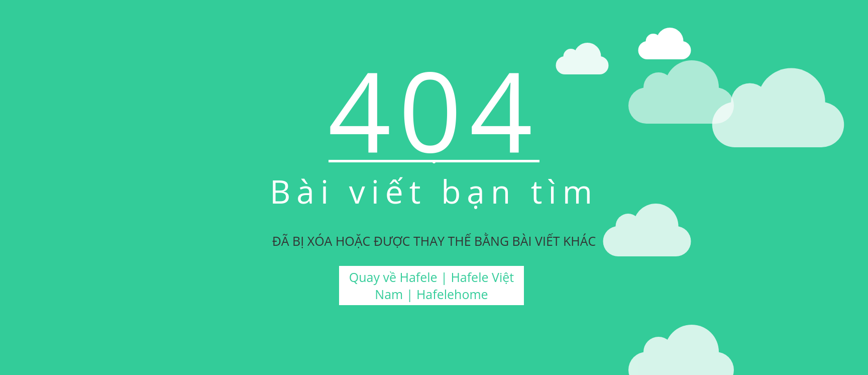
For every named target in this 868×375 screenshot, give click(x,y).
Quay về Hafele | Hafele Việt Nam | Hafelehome (431, 286)
